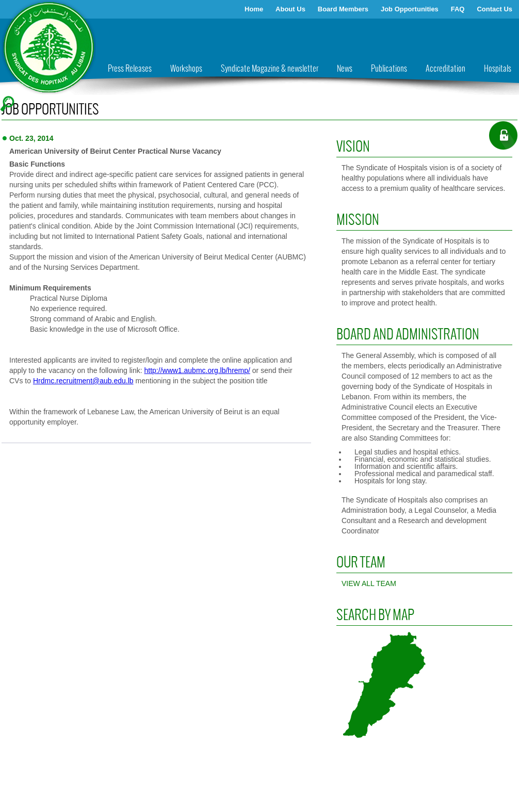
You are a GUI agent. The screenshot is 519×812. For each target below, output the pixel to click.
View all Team (369, 583)
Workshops (186, 69)
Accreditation (445, 69)
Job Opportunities (410, 9)
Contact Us (494, 9)
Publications (389, 69)
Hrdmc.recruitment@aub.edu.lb (83, 381)
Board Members (343, 9)
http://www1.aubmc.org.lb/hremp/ (197, 370)
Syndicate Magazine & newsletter (270, 69)
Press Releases (130, 69)
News (345, 69)
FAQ (458, 9)
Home (254, 9)
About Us (290, 9)
